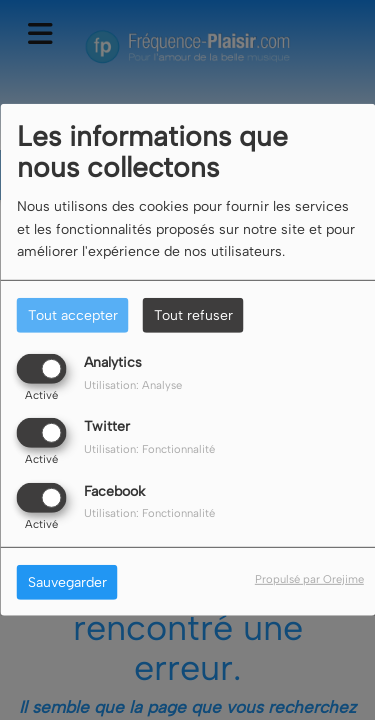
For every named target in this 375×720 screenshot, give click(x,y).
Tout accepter (73, 315)
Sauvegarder (67, 581)
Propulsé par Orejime (309, 578)
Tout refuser (193, 315)
